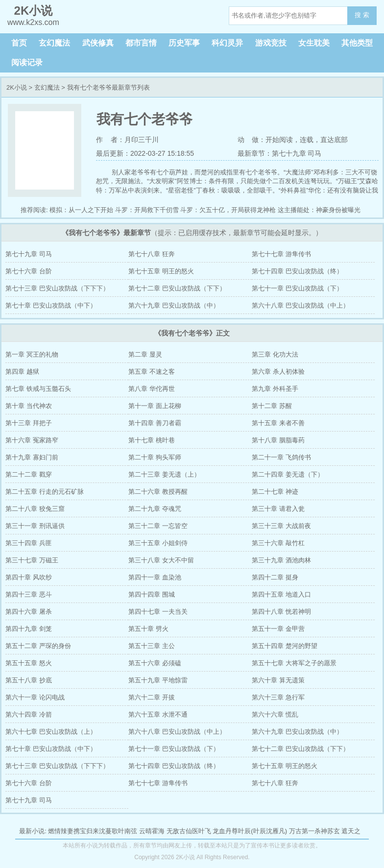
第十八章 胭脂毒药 (278, 440)
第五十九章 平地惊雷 (158, 680)
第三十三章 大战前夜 (281, 526)
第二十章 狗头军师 (155, 457)
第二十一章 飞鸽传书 (281, 457)
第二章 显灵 (145, 354)
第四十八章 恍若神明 (281, 612)
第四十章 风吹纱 (29, 577)
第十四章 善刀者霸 (155, 423)
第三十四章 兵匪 (29, 543)
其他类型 (357, 43)
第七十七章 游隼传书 (281, 254)
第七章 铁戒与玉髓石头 (38, 389)
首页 (19, 43)
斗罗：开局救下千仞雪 (147, 210)
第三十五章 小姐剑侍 (158, 543)
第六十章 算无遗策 (278, 680)
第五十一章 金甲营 (278, 629)
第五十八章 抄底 (29, 680)
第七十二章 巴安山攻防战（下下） (177, 288)
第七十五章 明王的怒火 (161, 271)
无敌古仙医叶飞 (189, 831)
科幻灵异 (227, 43)
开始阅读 (279, 140)
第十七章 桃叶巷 (152, 440)
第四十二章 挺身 (275, 577)
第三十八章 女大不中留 (161, 560)
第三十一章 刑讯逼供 (35, 526)
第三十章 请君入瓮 (278, 509)
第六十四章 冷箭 (29, 714)
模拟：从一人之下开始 (81, 210)
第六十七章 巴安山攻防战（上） (51, 732)
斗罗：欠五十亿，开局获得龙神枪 (228, 210)
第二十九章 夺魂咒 (155, 509)
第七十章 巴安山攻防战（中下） (51, 305)
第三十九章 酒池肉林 (281, 560)
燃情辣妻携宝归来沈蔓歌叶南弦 (93, 831)
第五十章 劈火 (148, 629)
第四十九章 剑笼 (29, 629)
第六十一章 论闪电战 (35, 697)
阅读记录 (27, 62)
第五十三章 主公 (152, 646)
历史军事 (184, 43)
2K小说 (17, 87)
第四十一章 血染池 (155, 577)
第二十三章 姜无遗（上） (164, 474)
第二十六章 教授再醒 (158, 492)
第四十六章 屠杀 (29, 612)
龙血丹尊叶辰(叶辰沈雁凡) (250, 831)
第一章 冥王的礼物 (32, 354)
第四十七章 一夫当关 (158, 612)
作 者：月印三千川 (127, 140)
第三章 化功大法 (275, 354)
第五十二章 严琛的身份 (38, 646)
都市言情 (141, 43)
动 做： (252, 140)
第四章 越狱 (22, 372)
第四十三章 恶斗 (29, 594)
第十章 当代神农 (29, 406)
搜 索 (362, 15)
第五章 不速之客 (152, 372)
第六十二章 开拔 (152, 697)
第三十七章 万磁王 (32, 560)
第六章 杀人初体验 (278, 372)
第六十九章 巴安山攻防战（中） (174, 305)
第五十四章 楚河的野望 (285, 646)
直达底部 (334, 140)
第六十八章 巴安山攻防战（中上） (300, 305)
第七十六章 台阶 (29, 271)
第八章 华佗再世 (152, 389)
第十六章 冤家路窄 (32, 440)
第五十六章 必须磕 (155, 663)
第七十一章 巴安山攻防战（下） (297, 288)
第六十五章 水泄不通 (158, 714)
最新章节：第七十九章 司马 (280, 153)
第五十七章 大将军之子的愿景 (294, 663)
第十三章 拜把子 (29, 423)
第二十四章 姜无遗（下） (288, 474)
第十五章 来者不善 (278, 423)
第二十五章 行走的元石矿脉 (45, 492)
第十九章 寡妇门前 (32, 457)
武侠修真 (98, 43)
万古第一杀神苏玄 (314, 831)
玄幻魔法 (54, 43)
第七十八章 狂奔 (152, 254)
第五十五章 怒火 (29, 663)
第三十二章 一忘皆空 (158, 526)
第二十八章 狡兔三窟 (35, 509)
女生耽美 (314, 43)
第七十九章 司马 (29, 254)
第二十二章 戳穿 (29, 474)
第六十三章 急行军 (278, 697)
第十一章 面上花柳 (155, 406)
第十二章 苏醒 (272, 406)
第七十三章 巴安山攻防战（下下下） (57, 288)
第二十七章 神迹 (275, 492)
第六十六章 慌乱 (275, 714)
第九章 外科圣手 (275, 389)
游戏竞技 (271, 43)
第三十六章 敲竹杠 (278, 543)
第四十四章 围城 (152, 594)
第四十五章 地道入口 (281, 594)
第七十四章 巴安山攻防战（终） (297, 271)
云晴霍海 (152, 831)
